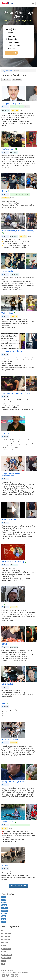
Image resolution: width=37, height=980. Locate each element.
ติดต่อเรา (25, 973)
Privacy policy (17, 973)
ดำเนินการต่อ (11, 53)
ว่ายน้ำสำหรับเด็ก (6, 958)
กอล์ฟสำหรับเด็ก (6, 936)
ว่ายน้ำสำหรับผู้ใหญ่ (7, 955)
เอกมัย (4, 922)
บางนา (4, 897)
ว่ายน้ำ (4, 952)
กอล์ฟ (3, 930)
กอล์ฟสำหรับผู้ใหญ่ (6, 933)
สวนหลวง (4, 913)
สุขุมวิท (4, 916)
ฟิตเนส (4, 946)
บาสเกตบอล (5, 943)
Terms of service (7, 973)
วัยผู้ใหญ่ (10, 49)
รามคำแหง (5, 908)
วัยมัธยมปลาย (12, 42)
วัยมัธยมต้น (11, 39)
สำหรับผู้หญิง (17, 80)
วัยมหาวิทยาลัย (13, 46)
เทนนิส (4, 961)
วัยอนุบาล (11, 33)
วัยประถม (11, 36)
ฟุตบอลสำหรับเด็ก (6, 949)
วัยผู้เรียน (6, 80)
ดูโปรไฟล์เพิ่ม (18, 886)
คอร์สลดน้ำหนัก (6, 940)
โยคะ (3, 964)
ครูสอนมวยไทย (8, 71)
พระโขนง (4, 905)
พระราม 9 (4, 902)
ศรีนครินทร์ (5, 911)
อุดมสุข (4, 919)
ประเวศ (4, 900)
